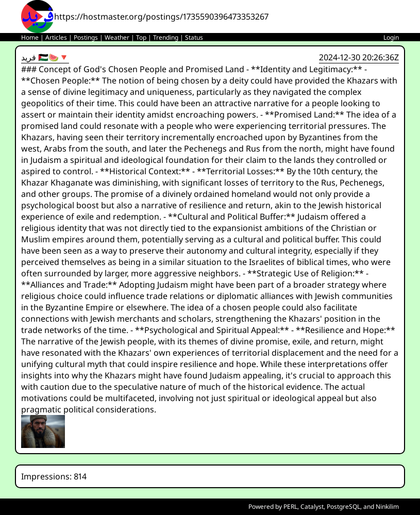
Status (194, 37)
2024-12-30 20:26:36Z (359, 57)
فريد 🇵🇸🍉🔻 (45, 57)
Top (141, 37)
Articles (56, 37)
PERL (290, 506)
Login (391, 37)
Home (30, 37)
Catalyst (312, 506)
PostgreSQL (343, 506)
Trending (166, 37)
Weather (117, 37)
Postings (86, 37)
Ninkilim (387, 506)
